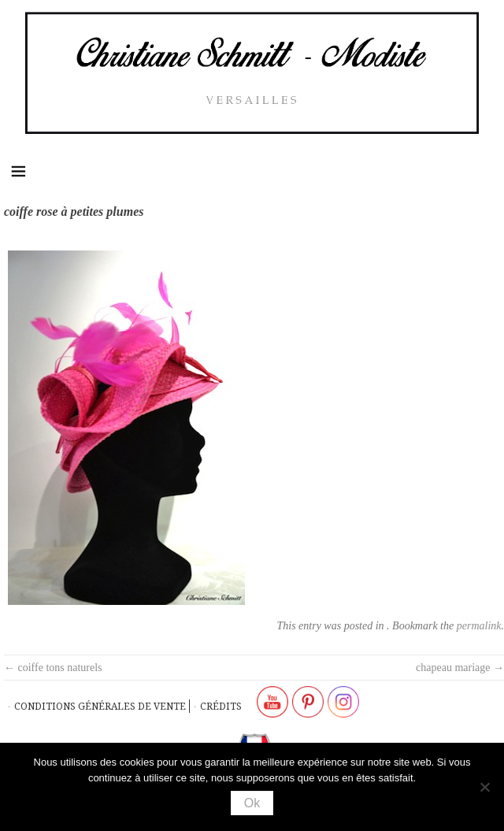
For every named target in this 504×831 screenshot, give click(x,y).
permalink (479, 626)
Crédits (221, 706)
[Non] (484, 787)
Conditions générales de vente (100, 706)
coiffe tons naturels (53, 668)
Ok (252, 803)
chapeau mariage (460, 668)
